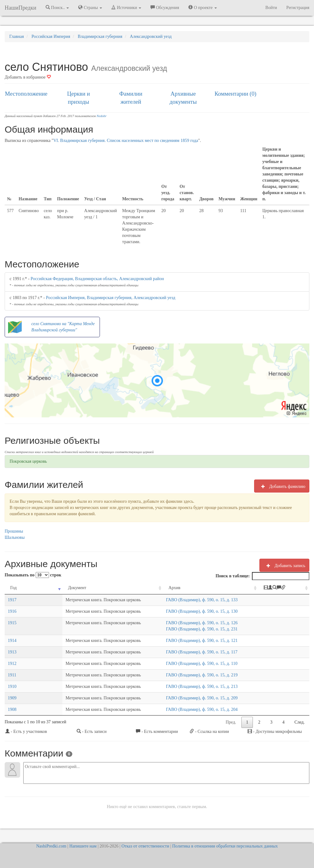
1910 (12, 686)
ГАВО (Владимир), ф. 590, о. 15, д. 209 (188, 698)
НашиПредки (20, 8)
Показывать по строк (33, 575)
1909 (12, 698)
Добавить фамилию (282, 486)
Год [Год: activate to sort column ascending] (13, 588)
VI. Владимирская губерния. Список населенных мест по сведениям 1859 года (126, 141)
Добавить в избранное (28, 77)
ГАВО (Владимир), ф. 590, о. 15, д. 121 (188, 641)
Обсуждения (165, 7)
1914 (12, 641)
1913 (12, 652)
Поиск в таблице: (262, 576)
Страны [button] (90, 7)
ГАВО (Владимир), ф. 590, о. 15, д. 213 (188, 686)
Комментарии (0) (236, 94)
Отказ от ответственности (145, 846)
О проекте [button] (202, 7)
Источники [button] (126, 7)
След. (300, 722)
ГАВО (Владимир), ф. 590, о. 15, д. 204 (188, 709)
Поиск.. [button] (57, 7)
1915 (12, 623)
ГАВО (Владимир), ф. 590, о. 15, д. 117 (187, 652)
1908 (12, 709)
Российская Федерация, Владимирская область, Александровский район (97, 279)
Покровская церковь (28, 461)
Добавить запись (284, 566)
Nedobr (101, 116)
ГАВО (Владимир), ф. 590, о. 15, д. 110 (187, 663)
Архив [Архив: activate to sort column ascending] (160, 588)
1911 (12, 675)
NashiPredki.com (51, 846)
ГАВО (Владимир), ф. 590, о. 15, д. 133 (188, 600)
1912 (12, 663)
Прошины (14, 531)
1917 (12, 600)
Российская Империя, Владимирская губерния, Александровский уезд (111, 298)
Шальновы (15, 537)
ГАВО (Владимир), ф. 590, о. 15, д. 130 (188, 611)
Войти (271, 8)
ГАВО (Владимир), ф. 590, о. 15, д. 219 (188, 675)
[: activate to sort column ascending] (285, 588)
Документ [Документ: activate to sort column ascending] (45, 588)
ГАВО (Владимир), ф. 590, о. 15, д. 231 (188, 629)
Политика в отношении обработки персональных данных (225, 846)
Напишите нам (83, 846)
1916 (12, 611)
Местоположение (26, 94)
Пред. (231, 722)
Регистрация (298, 8)
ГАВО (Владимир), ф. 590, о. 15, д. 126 (188, 623)
